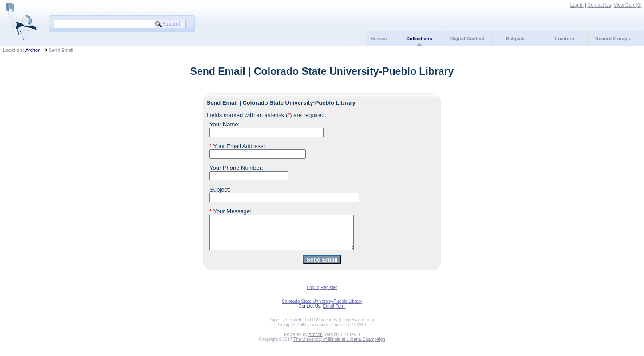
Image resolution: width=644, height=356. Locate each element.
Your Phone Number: (236, 168)
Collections (419, 39)
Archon (33, 50)
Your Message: (231, 211)
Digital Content (468, 39)
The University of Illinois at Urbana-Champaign (339, 346)
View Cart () (628, 5)
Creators (564, 39)
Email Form (334, 313)
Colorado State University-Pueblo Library (322, 308)
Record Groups (613, 39)
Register (329, 294)
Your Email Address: (237, 146)
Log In (577, 5)
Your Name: (225, 124)
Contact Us (599, 5)
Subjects (516, 39)
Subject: (220, 190)
